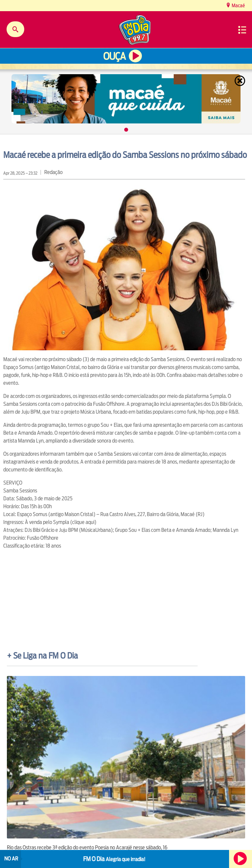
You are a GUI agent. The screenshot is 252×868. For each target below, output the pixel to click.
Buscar (15, 29)
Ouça (114, 56)
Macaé (238, 5)
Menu (242, 30)
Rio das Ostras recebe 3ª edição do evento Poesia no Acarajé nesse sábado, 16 (87, 847)
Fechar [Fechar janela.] (241, 81)
